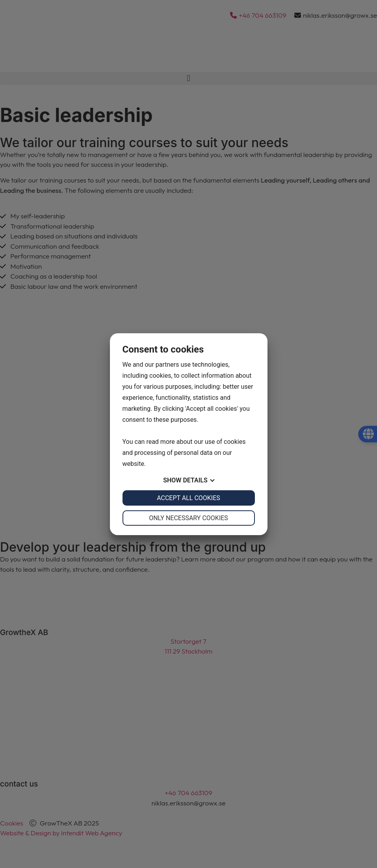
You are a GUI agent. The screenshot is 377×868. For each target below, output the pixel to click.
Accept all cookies (188, 498)
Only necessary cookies (188, 518)
